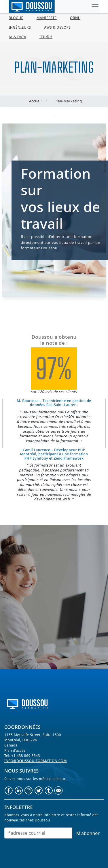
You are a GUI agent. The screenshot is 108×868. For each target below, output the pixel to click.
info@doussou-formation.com (36, 761)
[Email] (38, 833)
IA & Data (17, 37)
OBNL (75, 18)
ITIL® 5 (46, 37)
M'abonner (88, 833)
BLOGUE (16, 18)
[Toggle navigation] (95, 7)
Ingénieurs (20, 27)
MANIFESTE (47, 18)
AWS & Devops (57, 27)
